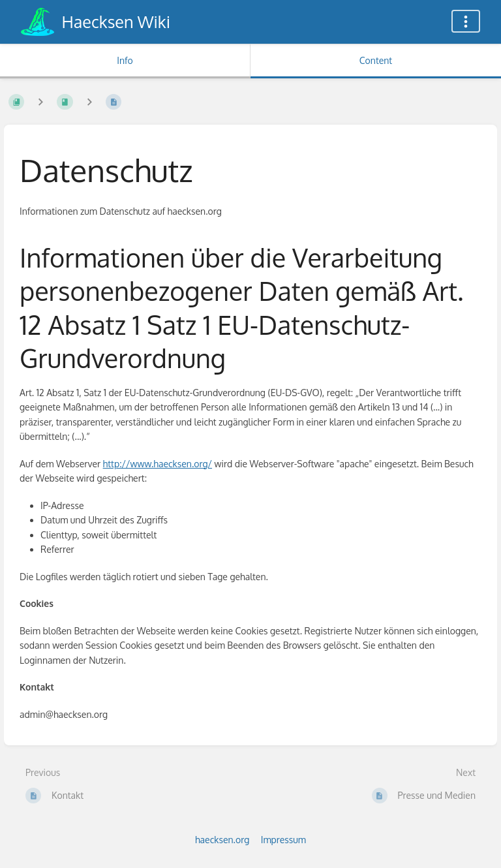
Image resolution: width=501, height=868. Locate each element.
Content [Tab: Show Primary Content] (376, 60)
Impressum (283, 840)
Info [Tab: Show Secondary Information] (125, 60)
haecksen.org (222, 840)
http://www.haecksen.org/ (158, 464)
